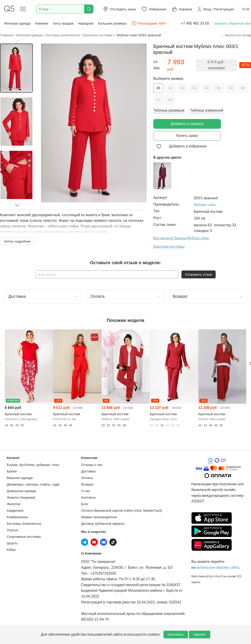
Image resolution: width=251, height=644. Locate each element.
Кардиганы (15, 510)
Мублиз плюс (205, 205)
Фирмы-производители (99, 517)
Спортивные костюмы (24, 537)
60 (243, 88)
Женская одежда (17, 23)
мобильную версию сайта (218, 567)
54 (207, 88)
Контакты (88, 497)
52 (194, 88)
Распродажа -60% (148, 23)
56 (219, 88)
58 (231, 88)
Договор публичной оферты (103, 524)
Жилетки (14, 504)
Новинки (42, 23)
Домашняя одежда (21, 491)
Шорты (12, 543)
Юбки (11, 550)
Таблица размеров (169, 110)
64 (170, 100)
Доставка (88, 471)
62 (158, 100)
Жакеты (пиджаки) (21, 497)
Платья (12, 530)
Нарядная (86, 23)
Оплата (87, 478)
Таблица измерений (207, 110)
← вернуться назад (236, 35)
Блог (85, 504)
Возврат (87, 484)
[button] (17, 41)
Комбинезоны (17, 517)
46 (158, 88)
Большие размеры (112, 23)
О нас (86, 491)
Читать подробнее (17, 241)
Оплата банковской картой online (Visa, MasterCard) (121, 510)
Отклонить (176, 635)
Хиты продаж (63, 23)
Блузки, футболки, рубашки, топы (33, 465)
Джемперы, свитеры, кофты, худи (33, 484)
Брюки (12, 471)
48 (170, 88)
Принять (200, 635)
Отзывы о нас (92, 465)
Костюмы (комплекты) (24, 524)
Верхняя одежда (20, 478)
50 (183, 88)
